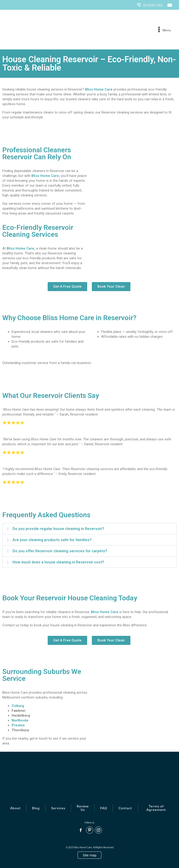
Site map (89, 855)
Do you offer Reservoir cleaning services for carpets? (60, 551)
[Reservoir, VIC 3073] (134, 703)
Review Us (83, 808)
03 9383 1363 (150, 5)
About (15, 808)
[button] (89, 529)
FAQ (104, 808)
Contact (125, 808)
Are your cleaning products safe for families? (52, 540)
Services (58, 808)
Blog (36, 808)
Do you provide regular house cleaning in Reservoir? (58, 529)
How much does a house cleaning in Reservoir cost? (58, 562)
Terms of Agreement (156, 808)
